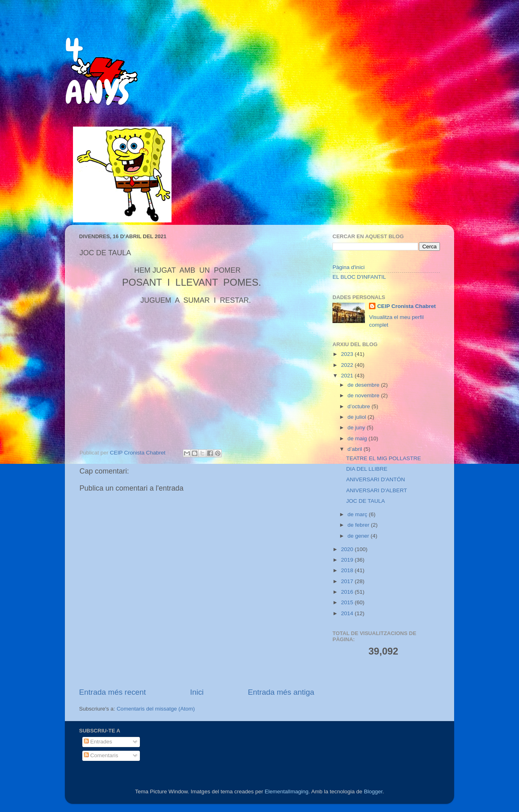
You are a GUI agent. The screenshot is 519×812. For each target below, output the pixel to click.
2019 (348, 560)
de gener (359, 536)
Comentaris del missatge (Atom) (156, 709)
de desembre (364, 385)
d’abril (356, 449)
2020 (348, 549)
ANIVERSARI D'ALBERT (377, 490)
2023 (348, 354)
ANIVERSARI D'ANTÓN (376, 479)
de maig (358, 438)
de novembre (364, 395)
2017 (348, 581)
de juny (357, 428)
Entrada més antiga (281, 692)
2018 (348, 570)
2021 (348, 376)
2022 (348, 365)
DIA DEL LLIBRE (367, 469)
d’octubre (359, 406)
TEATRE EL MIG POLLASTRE (384, 458)
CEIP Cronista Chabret (406, 306)
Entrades (98, 742)
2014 (348, 613)
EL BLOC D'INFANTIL (359, 277)
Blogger (373, 792)
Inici (197, 692)
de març (358, 514)
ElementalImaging (287, 792)
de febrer (359, 525)
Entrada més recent (113, 692)
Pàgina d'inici (349, 267)
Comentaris (101, 755)
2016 (348, 592)
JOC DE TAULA (366, 501)
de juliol (358, 417)
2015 (348, 602)
